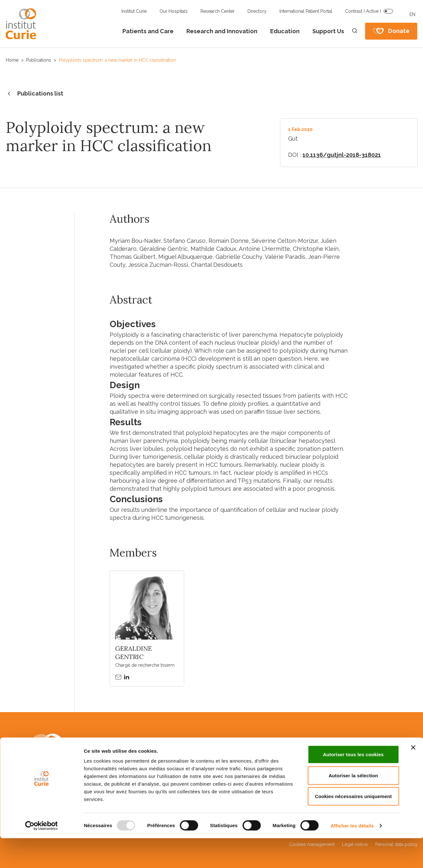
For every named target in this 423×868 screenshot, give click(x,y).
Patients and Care (148, 31)
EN (412, 14)
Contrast (363, 11)
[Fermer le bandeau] (413, 777)
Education (285, 31)
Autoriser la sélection (353, 805)
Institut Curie (134, 11)
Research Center (218, 11)
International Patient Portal (306, 11)
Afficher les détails (352, 855)
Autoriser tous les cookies (353, 784)
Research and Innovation (222, 31)
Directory (257, 11)
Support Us (328, 31)
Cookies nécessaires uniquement (353, 826)
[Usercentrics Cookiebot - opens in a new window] (41, 856)
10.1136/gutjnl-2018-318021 (342, 155)
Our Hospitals (174, 11)
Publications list (35, 94)
